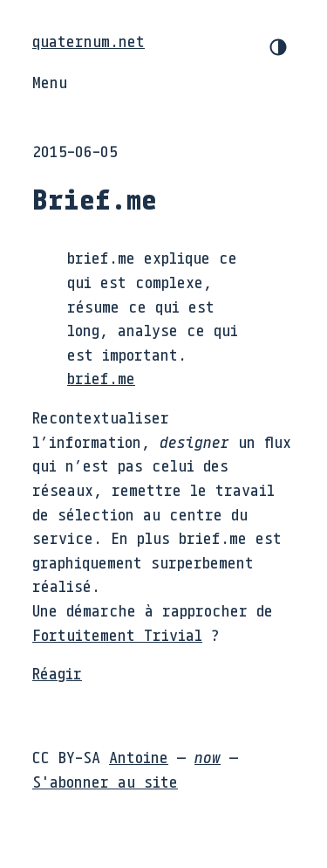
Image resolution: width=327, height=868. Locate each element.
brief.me (101, 378)
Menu (50, 82)
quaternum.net (89, 41)
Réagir (57, 673)
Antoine (139, 757)
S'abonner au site (105, 782)
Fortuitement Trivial (117, 635)
